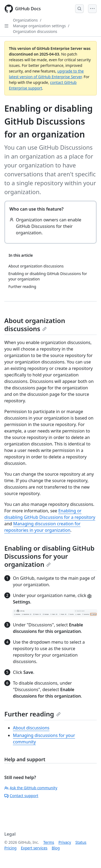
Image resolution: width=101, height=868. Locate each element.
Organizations (25, 20)
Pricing (10, 848)
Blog (56, 848)
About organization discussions (35, 325)
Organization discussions (35, 31)
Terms (49, 842)
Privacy (65, 842)
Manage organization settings (39, 26)
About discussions (31, 728)
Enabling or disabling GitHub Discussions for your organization (49, 556)
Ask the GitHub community (31, 788)
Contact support (21, 796)
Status (81, 842)
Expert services (34, 848)
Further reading (32, 714)
